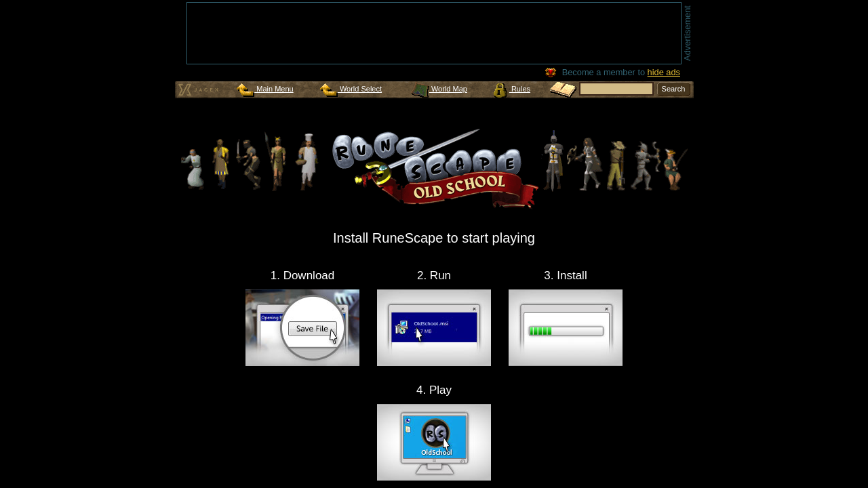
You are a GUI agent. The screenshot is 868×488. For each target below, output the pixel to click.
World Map (439, 89)
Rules (512, 89)
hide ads (664, 72)
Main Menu (265, 89)
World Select (351, 89)
